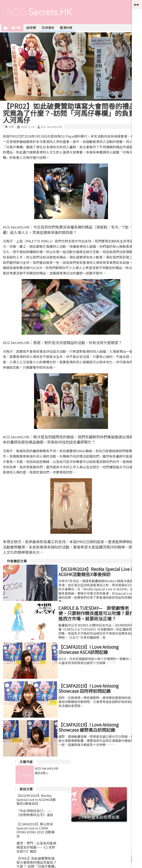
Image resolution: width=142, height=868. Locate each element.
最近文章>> (42, 773)
